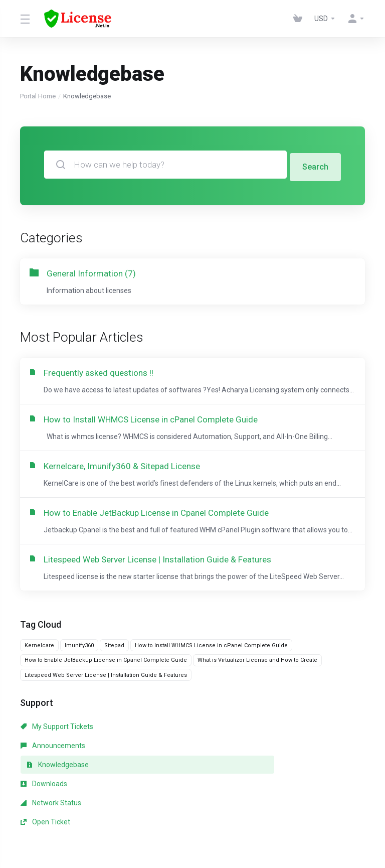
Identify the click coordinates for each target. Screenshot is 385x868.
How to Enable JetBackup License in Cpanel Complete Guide (106, 682)
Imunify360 (79, 667)
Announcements (163, 749)
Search (315, 165)
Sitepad (114, 667)
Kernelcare (39, 667)
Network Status (161, 768)
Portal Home (38, 96)
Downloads (44, 768)
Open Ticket (266, 768)
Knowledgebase (278, 749)
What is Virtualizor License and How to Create (257, 682)
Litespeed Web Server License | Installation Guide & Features (106, 697)
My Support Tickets (57, 749)
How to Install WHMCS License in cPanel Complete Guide (211, 667)
